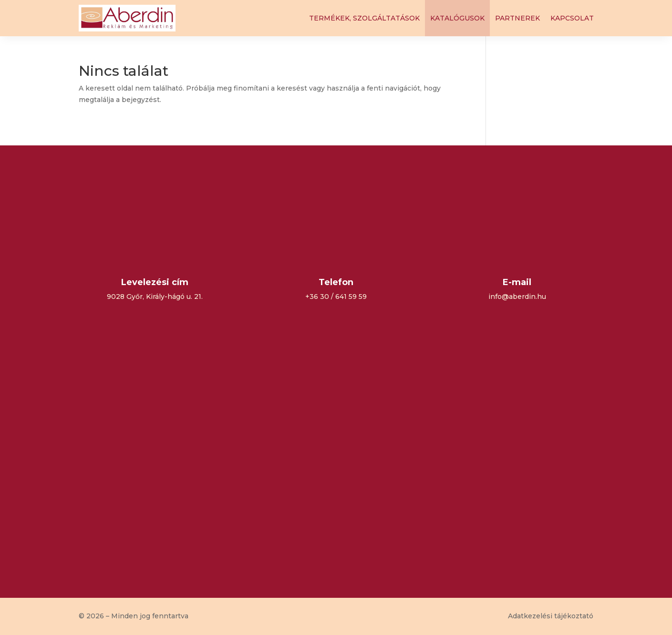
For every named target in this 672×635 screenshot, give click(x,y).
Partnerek (517, 18)
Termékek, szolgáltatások (364, 18)
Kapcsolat (572, 18)
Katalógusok (457, 18)
